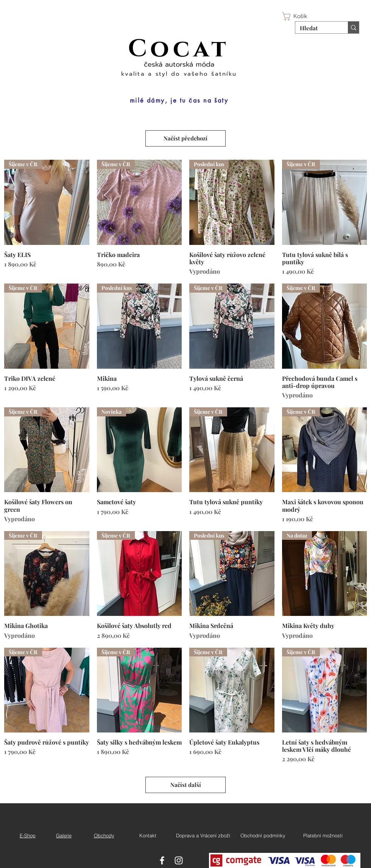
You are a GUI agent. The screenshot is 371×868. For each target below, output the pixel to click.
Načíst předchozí (185, 138)
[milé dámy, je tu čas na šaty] (179, 100)
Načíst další (186, 785)
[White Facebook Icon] (162, 860)
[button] (300, 16)
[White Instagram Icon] (179, 860)
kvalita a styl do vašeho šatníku (179, 74)
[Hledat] (316, 28)
